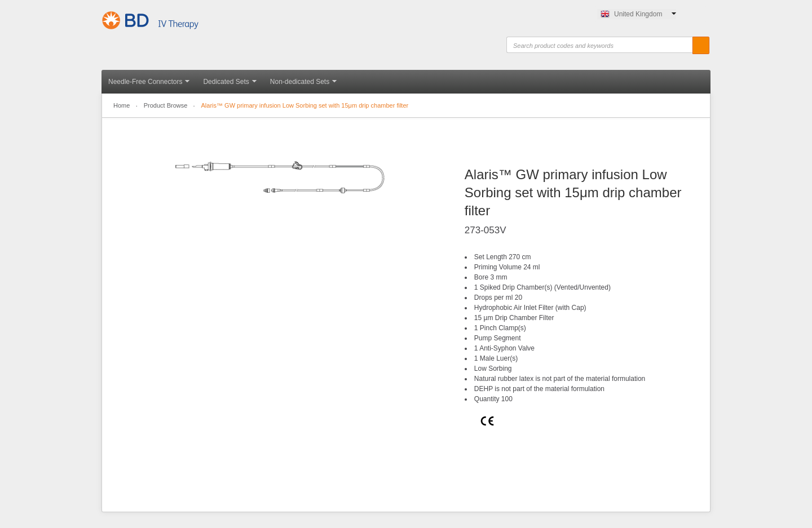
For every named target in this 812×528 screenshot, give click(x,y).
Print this (484, 475)
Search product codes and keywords (541, 46)
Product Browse (166, 105)
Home (122, 105)
